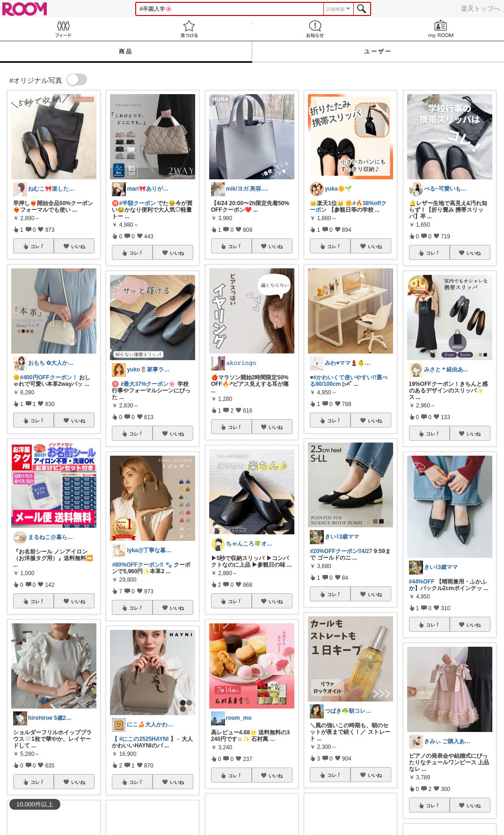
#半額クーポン (137, 203)
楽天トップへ (481, 8)
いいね (78, 246)
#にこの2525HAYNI (144, 739)
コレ (37, 246)
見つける (189, 29)
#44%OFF (422, 582)
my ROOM (441, 29)
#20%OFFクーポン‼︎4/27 (341, 551)
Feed (63, 29)
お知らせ (315, 29)
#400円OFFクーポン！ (49, 377)
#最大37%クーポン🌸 (148, 384)
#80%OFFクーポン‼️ (138, 565)
